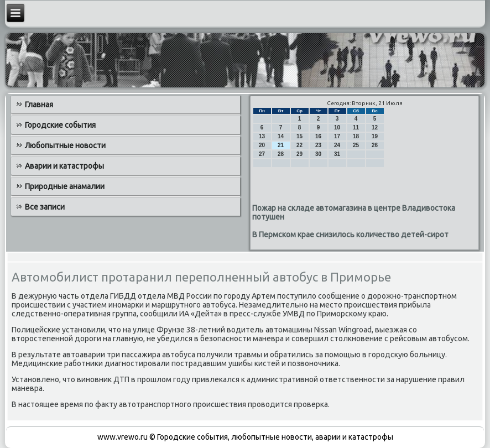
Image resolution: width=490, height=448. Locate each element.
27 (262, 154)
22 (299, 145)
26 (375, 145)
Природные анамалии (65, 186)
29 (299, 154)
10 (337, 127)
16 (318, 136)
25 (356, 145)
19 (375, 136)
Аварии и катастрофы (64, 166)
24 (337, 145)
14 (281, 136)
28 (281, 154)
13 (262, 136)
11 (356, 127)
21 (281, 145)
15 (299, 136)
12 (375, 127)
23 (318, 145)
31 (337, 154)
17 (337, 136)
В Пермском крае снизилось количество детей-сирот (350, 235)
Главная (39, 105)
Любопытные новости (65, 145)
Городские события (60, 125)
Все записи (45, 207)
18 (356, 136)
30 (318, 154)
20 (262, 145)
